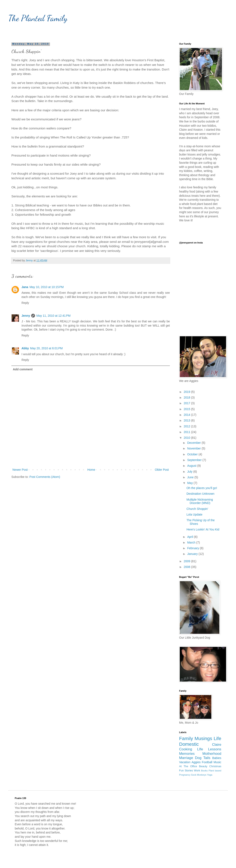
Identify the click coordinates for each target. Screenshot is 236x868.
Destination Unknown (200, 494)
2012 (187, 426)
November (194, 448)
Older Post (162, 470)
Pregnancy (185, 775)
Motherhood (212, 754)
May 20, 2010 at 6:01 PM (46, 348)
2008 (187, 567)
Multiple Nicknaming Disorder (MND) (200, 501)
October (193, 454)
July (190, 472)
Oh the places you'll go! (202, 488)
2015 (187, 409)
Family (186, 738)
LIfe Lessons (209, 749)
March (192, 542)
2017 (187, 403)
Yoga (210, 775)
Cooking (186, 749)
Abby (25, 348)
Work (197, 771)
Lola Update (194, 514)
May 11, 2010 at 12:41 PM (53, 316)
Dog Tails (203, 758)
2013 (187, 420)
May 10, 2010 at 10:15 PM (47, 287)
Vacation (185, 762)
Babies (217, 758)
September (195, 460)
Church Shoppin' (197, 509)
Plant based (215, 771)
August (192, 466)
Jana (25, 287)
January (193, 554)
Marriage (186, 758)
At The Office (188, 766)
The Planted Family (38, 18)
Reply (25, 303)
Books (204, 771)
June (191, 477)
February (193, 548)
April (190, 537)
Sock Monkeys (199, 775)
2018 (187, 397)
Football (207, 762)
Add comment (23, 369)
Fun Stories (186, 771)
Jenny (26, 316)
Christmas (215, 766)
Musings (203, 738)
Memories (187, 754)
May (190, 483)
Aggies (196, 762)
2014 (187, 415)
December (194, 443)
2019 (187, 392)
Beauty (203, 766)
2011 (187, 432)
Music (217, 762)
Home (91, 470)
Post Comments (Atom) (45, 477)
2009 (187, 561)
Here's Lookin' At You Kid (203, 529)
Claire (217, 745)
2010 (187, 438)
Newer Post (20, 470)
